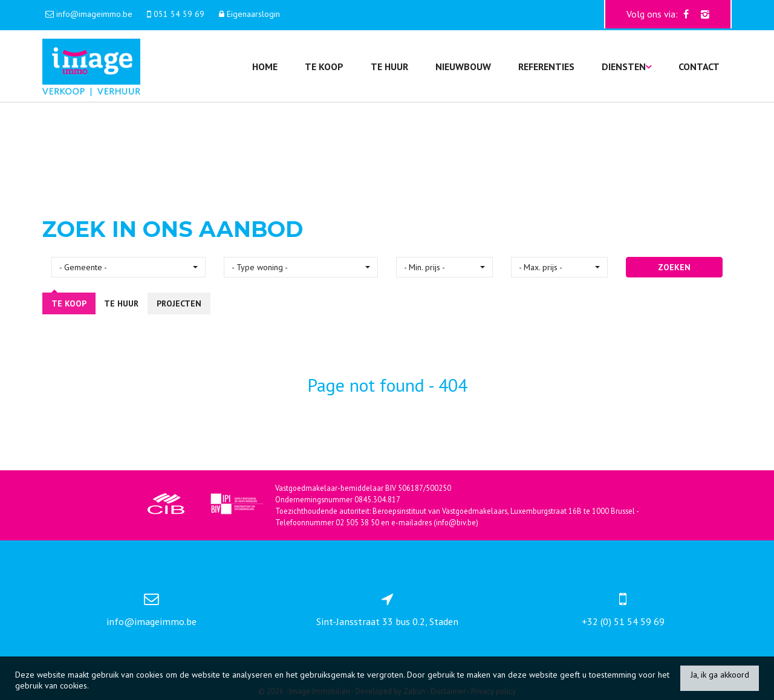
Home (265, 66)
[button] (128, 267)
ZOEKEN (674, 267)
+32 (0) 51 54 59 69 (623, 621)
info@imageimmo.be (151, 621)
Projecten (179, 303)
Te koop (324, 66)
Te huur (389, 66)
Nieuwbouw (463, 66)
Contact (699, 66)
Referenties (546, 66)
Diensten (626, 66)
